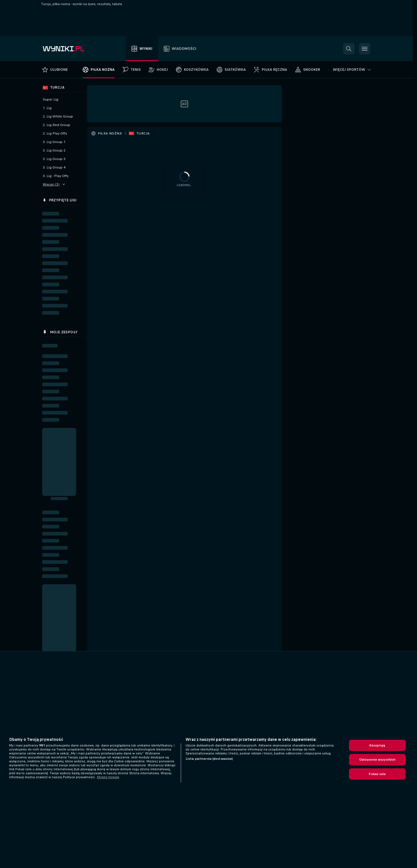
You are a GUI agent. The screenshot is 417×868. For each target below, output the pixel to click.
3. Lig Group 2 (54, 150)
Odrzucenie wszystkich (377, 760)
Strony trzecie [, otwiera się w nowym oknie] (108, 777)
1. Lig (47, 108)
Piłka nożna (110, 133)
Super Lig (51, 99)
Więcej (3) (54, 184)
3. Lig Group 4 (54, 167)
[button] (349, 49)
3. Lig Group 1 (54, 142)
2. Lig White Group (58, 116)
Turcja (143, 133)
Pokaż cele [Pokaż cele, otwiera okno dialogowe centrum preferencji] (377, 774)
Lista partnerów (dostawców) (209, 759)
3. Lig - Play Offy (56, 176)
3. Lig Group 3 (54, 159)
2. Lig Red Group (57, 125)
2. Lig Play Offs (55, 133)
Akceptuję (377, 745)
